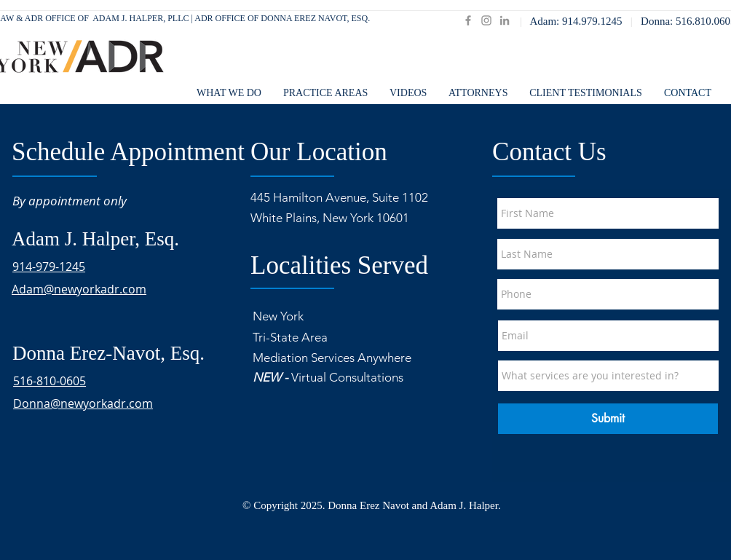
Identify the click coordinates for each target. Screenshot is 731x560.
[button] (478, 93)
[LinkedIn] (505, 20)
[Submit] (608, 419)
